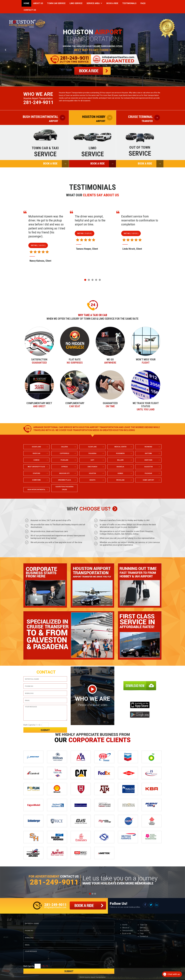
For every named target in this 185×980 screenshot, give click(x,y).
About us (126, 928)
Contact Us (30, 10)
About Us (38, 3)
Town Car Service (56, 3)
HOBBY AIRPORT (148, 480)
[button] (85, 280)
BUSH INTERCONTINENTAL (36, 490)
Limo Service (76, 3)
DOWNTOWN (36, 480)
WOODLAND (120, 480)
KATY (92, 460)
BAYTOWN (148, 454)
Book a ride (127, 934)
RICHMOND (148, 447)
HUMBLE (120, 473)
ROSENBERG (120, 454)
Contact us (144, 936)
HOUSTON (92, 473)
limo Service (144, 931)
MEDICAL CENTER (120, 447)
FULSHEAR (148, 473)
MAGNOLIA (120, 467)
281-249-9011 (38, 102)
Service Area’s (128, 931)
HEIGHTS (92, 480)
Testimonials (129, 3)
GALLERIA (64, 447)
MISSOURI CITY (64, 473)
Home (26, 3)
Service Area (93, 3)
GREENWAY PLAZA (64, 480)
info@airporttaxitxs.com (55, 907)
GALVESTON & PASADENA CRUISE (64, 488)
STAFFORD (36, 473)
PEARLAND (64, 460)
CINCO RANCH (92, 467)
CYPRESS (64, 467)
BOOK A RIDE (56, 164)
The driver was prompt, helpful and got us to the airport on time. (137, 220)
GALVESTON (148, 467)
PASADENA (92, 454)
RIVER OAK (36, 454)
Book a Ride (112, 3)
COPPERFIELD (64, 454)
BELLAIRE (120, 460)
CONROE (36, 460)
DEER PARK (148, 460)
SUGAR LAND (36, 447)
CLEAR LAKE (92, 447)
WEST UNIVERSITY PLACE (36, 467)
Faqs (143, 3)
